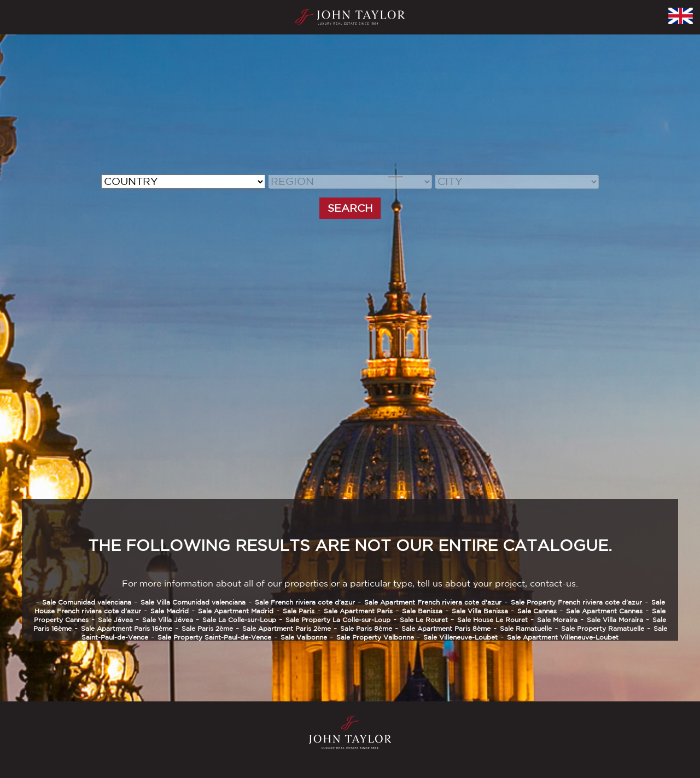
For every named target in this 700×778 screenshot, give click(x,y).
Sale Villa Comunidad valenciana (193, 602)
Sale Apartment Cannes (604, 611)
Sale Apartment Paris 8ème (446, 628)
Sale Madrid (170, 611)
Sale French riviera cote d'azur (305, 602)
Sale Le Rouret (424, 620)
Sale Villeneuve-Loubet (460, 637)
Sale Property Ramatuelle (603, 628)
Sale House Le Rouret (492, 620)
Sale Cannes (537, 611)
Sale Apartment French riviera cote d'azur (433, 602)
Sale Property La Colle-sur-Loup (338, 620)
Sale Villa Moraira (615, 620)
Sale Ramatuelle (526, 628)
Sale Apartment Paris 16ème (127, 628)
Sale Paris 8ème (366, 628)
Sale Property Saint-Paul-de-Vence (214, 637)
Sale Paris (299, 611)
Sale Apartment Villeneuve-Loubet (563, 637)
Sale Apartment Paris (358, 611)
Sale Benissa (422, 611)
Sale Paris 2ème (207, 628)
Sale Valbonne (304, 637)
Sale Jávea (115, 620)
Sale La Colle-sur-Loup (239, 620)
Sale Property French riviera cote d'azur (576, 602)
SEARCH (350, 208)
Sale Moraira (557, 620)
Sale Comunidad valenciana (87, 602)
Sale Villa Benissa (480, 611)
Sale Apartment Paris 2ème (287, 628)
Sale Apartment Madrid (236, 611)
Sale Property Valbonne (375, 637)
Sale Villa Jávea (168, 620)
